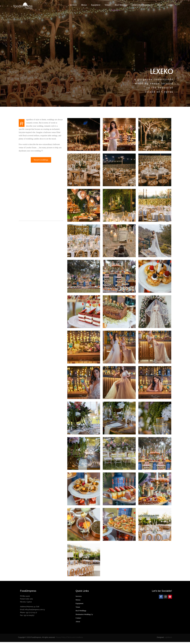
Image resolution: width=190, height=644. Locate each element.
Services (73, 7)
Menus (84, 7)
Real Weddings (121, 7)
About (159, 7)
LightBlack (168, 639)
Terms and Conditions (75, 639)
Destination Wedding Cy (142, 7)
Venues (108, 7)
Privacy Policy (61, 639)
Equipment (96, 7)
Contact (170, 7)
